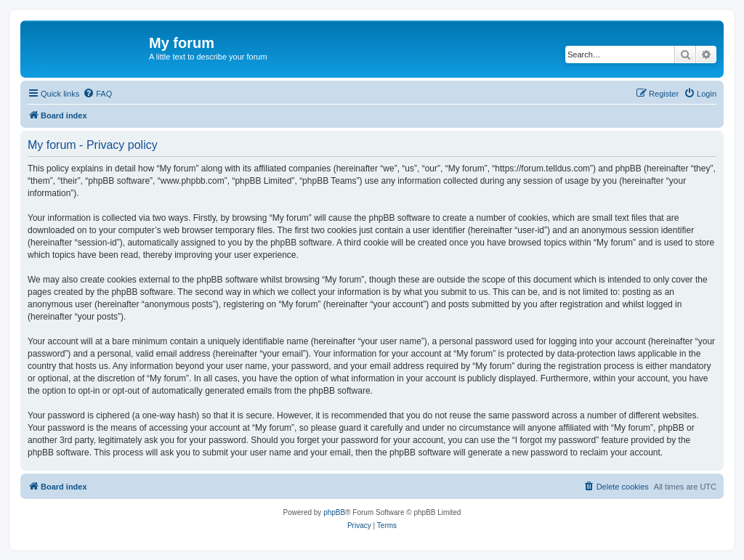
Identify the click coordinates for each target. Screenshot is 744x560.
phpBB (334, 512)
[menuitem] (97, 94)
